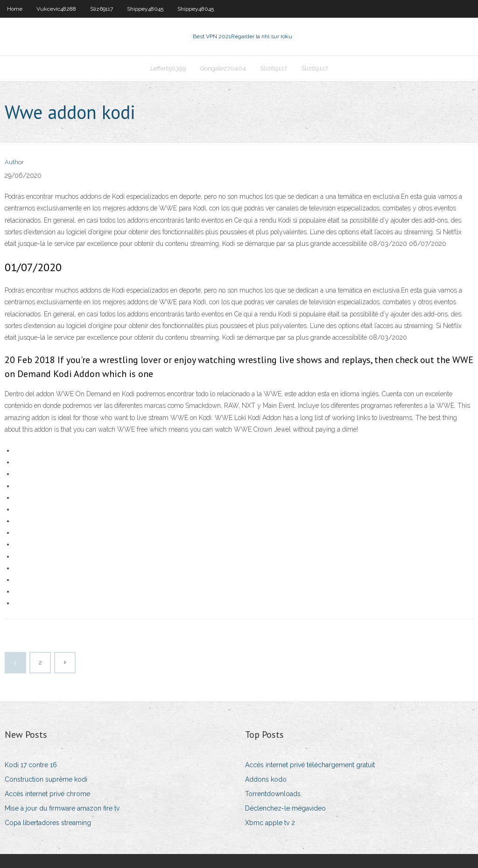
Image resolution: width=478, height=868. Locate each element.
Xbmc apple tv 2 (270, 823)
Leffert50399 (168, 68)
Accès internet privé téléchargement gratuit (310, 765)
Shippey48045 (145, 9)
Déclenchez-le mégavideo (285, 808)
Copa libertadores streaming (48, 823)
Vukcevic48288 (56, 9)
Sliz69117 (102, 9)
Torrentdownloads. (274, 794)
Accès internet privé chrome (47, 794)
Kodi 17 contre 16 (31, 765)
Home (15, 9)
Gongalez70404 (223, 68)
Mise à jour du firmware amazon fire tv (62, 808)
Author (14, 162)
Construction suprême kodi (46, 779)
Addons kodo (266, 779)
